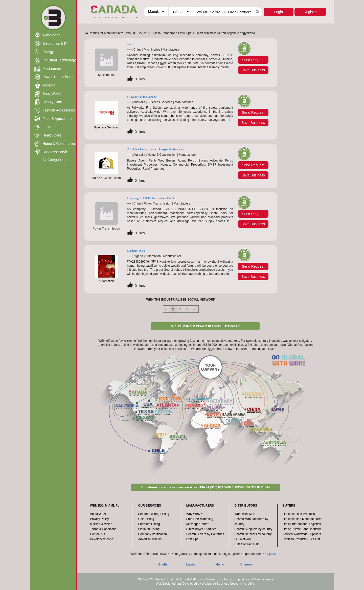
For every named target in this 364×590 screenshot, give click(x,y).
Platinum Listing (149, 529)
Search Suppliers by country (253, 529)
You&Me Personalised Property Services (155, 149)
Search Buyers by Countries (205, 534)
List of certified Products (299, 514)
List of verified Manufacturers (302, 519)
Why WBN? (194, 514)
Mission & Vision (101, 524)
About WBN (98, 514)
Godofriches (136, 251)
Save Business (253, 70)
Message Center (197, 524)
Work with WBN (245, 514)
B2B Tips (192, 539)
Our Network (243, 539)
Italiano (219, 564)
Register (310, 12)
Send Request (253, 60)
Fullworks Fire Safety (142, 97)
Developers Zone (101, 539)
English (164, 564)
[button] (156, 12)
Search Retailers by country (253, 534)
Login (278, 12)
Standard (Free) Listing (154, 514)
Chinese (246, 564)
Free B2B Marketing (200, 519)
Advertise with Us (150, 539)
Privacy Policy (99, 519)
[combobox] (156, 12)
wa (129, 44)
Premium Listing (149, 524)
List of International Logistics (302, 524)
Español (191, 564)
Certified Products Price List (301, 539)
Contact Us (97, 534)
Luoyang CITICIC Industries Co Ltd (152, 198)
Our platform (272, 554)
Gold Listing (146, 519)
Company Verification (152, 534)
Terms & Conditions (103, 529)
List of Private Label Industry (302, 529)
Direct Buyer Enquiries (201, 529)
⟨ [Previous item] (166, 309)
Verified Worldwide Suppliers (302, 534)
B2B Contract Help (247, 544)
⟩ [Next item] (194, 309)
